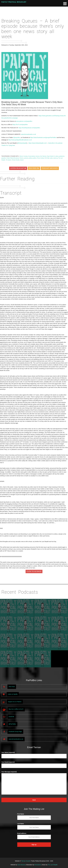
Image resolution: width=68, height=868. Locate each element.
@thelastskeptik (22, 143)
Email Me (11, 717)
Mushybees (38, 865)
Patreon (22, 158)
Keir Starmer (43, 156)
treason (22, 160)
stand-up (56, 158)
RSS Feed (12, 687)
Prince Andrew (40, 158)
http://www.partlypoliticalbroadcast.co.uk (20, 140)
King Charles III (51, 156)
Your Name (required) (8, 752)
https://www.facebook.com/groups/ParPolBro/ (43, 137)
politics (35, 158)
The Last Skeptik (53, 865)
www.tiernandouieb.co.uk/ (29, 134)
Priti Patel (47, 158)
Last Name (21, 824)
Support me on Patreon (15, 702)
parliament (62, 156)
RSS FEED (34, 168)
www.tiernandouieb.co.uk (16, 739)
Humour (38, 156)
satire (51, 158)
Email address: (22, 833)
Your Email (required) (8, 762)
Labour (57, 156)
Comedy (25, 156)
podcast (26, 158)
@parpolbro (17, 137)
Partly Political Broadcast (14, 2)
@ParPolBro (12, 724)
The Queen (8, 160)
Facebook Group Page (15, 732)
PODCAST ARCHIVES (50, 168)
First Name (21, 814)
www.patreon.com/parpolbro (24, 121)
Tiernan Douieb (16, 160)
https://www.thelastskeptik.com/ (38, 143)
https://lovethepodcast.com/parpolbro (29, 128)
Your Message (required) (9, 772)
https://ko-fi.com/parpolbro (20, 125)
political (31, 158)
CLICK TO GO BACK (34, 571)
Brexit (21, 156)
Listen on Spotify (13, 694)
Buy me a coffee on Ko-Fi (16, 709)
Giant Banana (21, 865)
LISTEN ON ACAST (18, 168)
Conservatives (31, 156)
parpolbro (4, 158)
